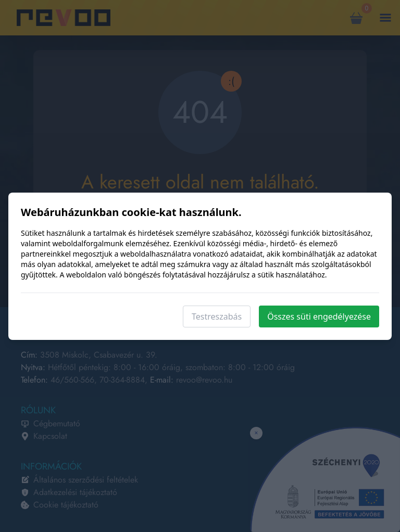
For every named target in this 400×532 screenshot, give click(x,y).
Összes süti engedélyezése (319, 316)
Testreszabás (217, 316)
